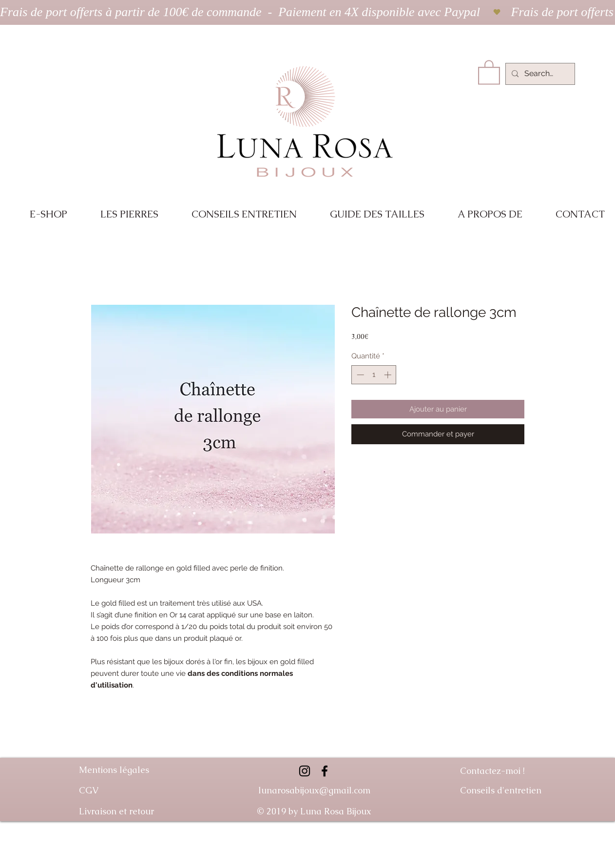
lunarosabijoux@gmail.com (314, 790)
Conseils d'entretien (501, 790)
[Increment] (389, 375)
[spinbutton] (374, 375)
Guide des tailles (506, 829)
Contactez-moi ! (492, 771)
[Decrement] (359, 375)
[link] (489, 72)
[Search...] (539, 74)
